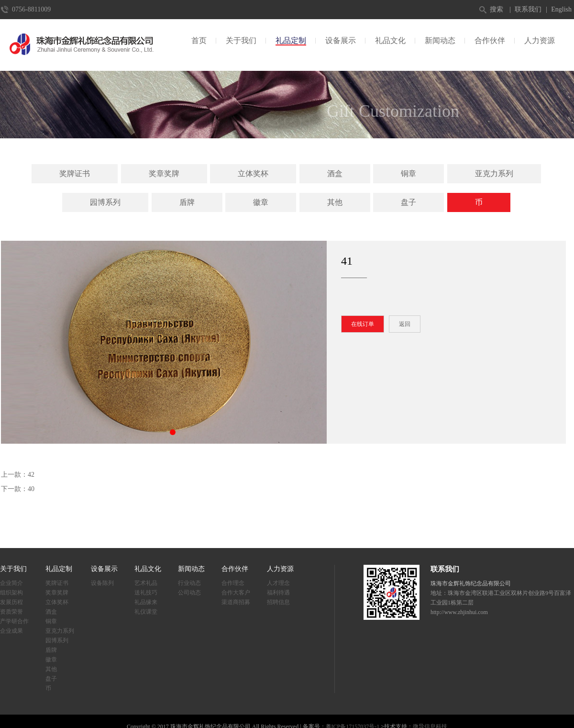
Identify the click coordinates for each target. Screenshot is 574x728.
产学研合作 (14, 621)
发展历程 (11, 602)
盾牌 (187, 202)
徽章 (261, 202)
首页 (199, 40)
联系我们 (528, 9)
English (561, 9)
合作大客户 (236, 593)
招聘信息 (278, 602)
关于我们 (241, 40)
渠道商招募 (236, 602)
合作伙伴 (490, 40)
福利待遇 (278, 593)
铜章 (408, 174)
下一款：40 (18, 489)
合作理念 (233, 583)
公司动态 (189, 593)
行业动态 (189, 583)
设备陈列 (102, 583)
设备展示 (341, 40)
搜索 (497, 9)
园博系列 (105, 202)
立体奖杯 (253, 174)
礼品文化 (390, 40)
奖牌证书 (75, 174)
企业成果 (11, 631)
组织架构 (11, 593)
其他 (335, 202)
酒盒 (335, 174)
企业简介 (11, 583)
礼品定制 (291, 40)
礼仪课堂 (146, 612)
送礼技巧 (146, 593)
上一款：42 (18, 475)
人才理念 (278, 583)
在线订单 (363, 324)
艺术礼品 (146, 583)
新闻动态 (440, 40)
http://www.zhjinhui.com (459, 612)
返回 (405, 324)
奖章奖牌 (164, 174)
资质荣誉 (11, 612)
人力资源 (540, 40)
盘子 (408, 202)
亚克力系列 (494, 174)
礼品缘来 (146, 602)
